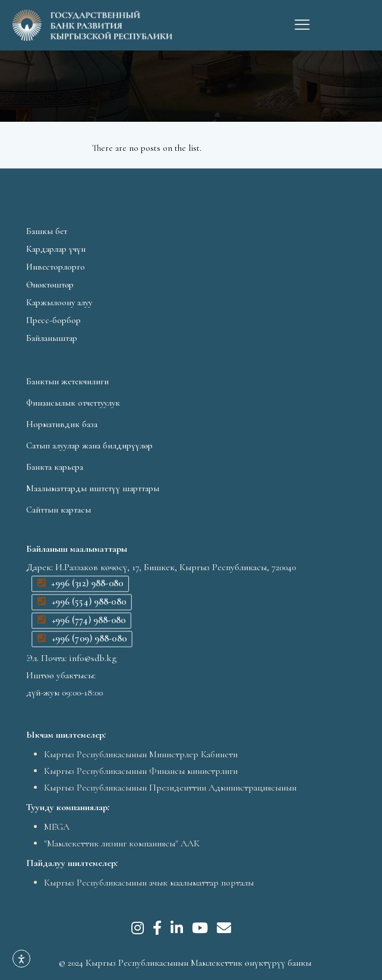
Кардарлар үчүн (56, 249)
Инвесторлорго (56, 267)
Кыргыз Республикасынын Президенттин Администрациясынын (170, 788)
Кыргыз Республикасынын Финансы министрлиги (141, 771)
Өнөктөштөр (50, 284)
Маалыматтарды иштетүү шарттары (93, 488)
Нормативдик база (62, 424)
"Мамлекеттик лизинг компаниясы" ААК (122, 843)
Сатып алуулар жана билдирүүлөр (89, 445)
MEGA (57, 827)
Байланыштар (52, 338)
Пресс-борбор (53, 320)
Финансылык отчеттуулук (73, 403)
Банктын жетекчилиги (67, 381)
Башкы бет (47, 231)
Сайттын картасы (59, 510)
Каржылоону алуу (59, 302)
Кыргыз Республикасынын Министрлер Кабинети (141, 754)
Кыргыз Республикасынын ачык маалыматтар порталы (149, 883)
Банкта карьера (55, 467)
